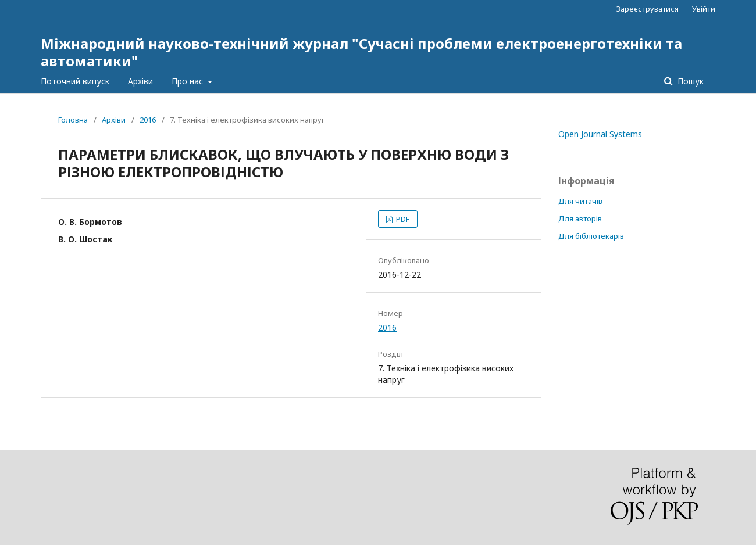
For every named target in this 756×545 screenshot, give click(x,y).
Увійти (704, 9)
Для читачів (580, 201)
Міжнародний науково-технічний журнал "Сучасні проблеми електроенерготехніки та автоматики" (361, 52)
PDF (402, 219)
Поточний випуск (75, 81)
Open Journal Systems (600, 134)
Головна (73, 120)
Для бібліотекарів (591, 236)
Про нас (188, 81)
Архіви (140, 81)
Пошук (689, 81)
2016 (148, 120)
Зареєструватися (648, 9)
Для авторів (580, 218)
